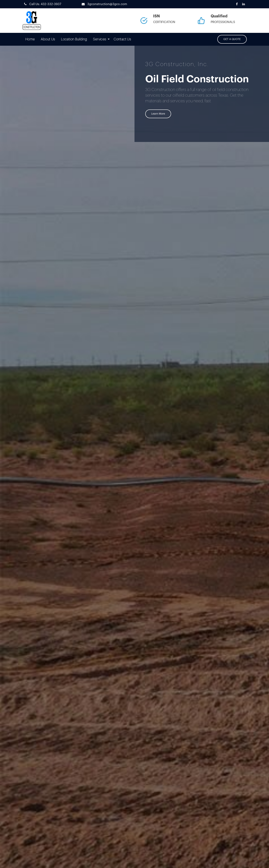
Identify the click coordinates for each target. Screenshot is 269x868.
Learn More (158, 114)
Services (100, 39)
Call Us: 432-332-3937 (42, 4)
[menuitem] (30, 39)
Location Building (74, 39)
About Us (48, 39)
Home (30, 39)
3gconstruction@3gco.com (103, 4)
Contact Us (122, 39)
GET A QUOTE (232, 39)
